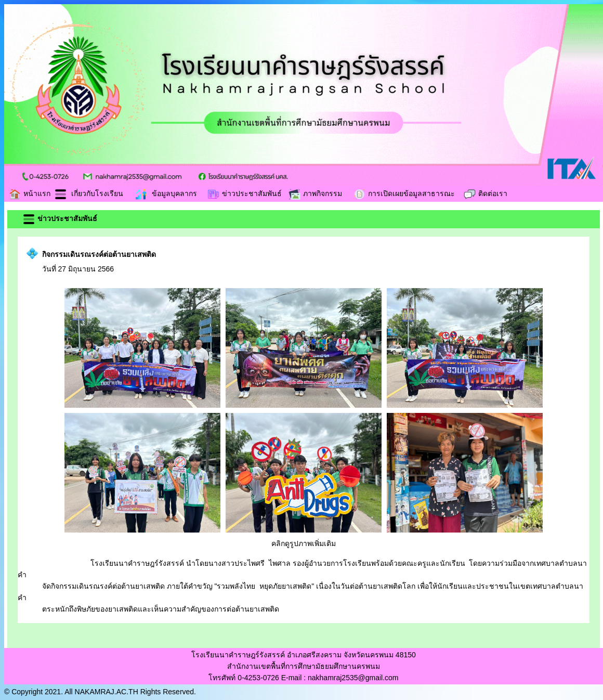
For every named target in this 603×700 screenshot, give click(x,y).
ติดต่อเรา (485, 193)
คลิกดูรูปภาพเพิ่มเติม (304, 543)
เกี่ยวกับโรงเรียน (89, 193)
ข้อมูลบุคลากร (166, 193)
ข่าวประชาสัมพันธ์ (244, 193)
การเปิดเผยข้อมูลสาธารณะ (404, 193)
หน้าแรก (29, 193)
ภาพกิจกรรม (315, 193)
